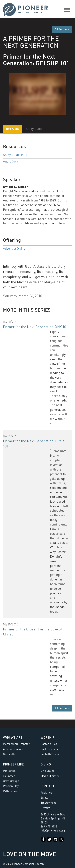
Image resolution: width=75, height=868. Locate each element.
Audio (11, 162)
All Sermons (62, 29)
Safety (44, 798)
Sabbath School (50, 754)
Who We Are (13, 738)
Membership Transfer (16, 744)
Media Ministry (50, 776)
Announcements (13, 749)
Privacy (45, 808)
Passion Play (11, 786)
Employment (48, 803)
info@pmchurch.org (53, 831)
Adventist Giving (14, 249)
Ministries (9, 771)
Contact (47, 786)
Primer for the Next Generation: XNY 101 (35, 327)
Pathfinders (10, 791)
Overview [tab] (13, 129)
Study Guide (15, 155)
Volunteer (9, 776)
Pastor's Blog (49, 744)
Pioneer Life (13, 765)
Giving (46, 765)
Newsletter (10, 754)
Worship (47, 738)
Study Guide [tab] (34, 129)
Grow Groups (11, 781)
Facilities (46, 793)
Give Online (47, 771)
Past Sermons (49, 749)
